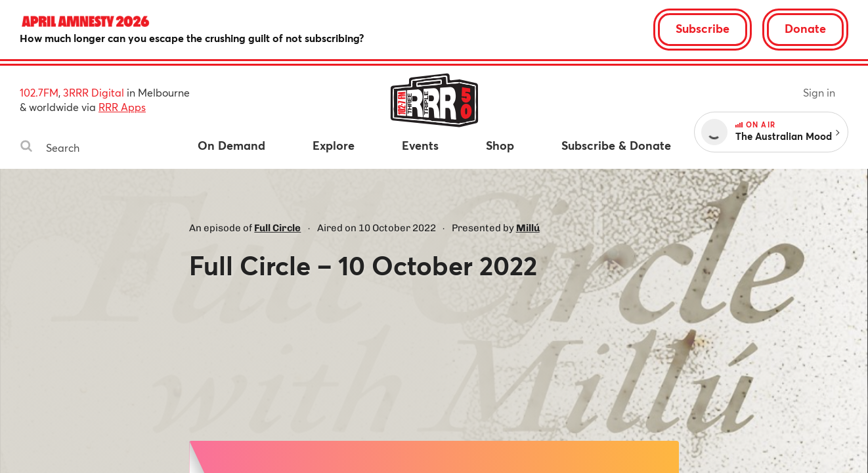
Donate (805, 28)
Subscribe (703, 28)
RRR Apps (122, 107)
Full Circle (277, 228)
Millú (528, 228)
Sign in (819, 92)
